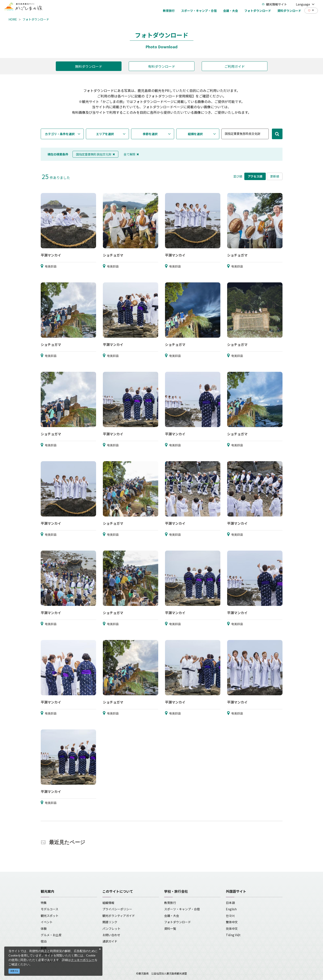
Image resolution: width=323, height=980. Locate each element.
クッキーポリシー (83, 960)
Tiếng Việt (233, 935)
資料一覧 (170, 929)
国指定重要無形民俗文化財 (95, 154)
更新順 (275, 176)
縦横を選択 (195, 134)
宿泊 (44, 941)
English (231, 909)
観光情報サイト (274, 4)
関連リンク (110, 922)
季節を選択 (150, 134)
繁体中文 (232, 922)
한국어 (230, 916)
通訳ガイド (110, 941)
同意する (14, 971)
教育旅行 (170, 903)
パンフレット (111, 929)
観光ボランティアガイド (119, 916)
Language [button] (305, 4)
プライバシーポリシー (117, 909)
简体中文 (232, 929)
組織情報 (108, 903)
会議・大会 (172, 916)
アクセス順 (255, 176)
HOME (13, 19)
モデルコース (50, 909)
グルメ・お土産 (51, 935)
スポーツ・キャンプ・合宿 (182, 909)
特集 (44, 903)
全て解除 (131, 154)
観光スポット (50, 916)
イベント (47, 922)
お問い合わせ (111, 935)
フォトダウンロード (36, 19)
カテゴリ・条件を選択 (60, 134)
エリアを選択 (105, 134)
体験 (44, 929)
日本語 (230, 903)
